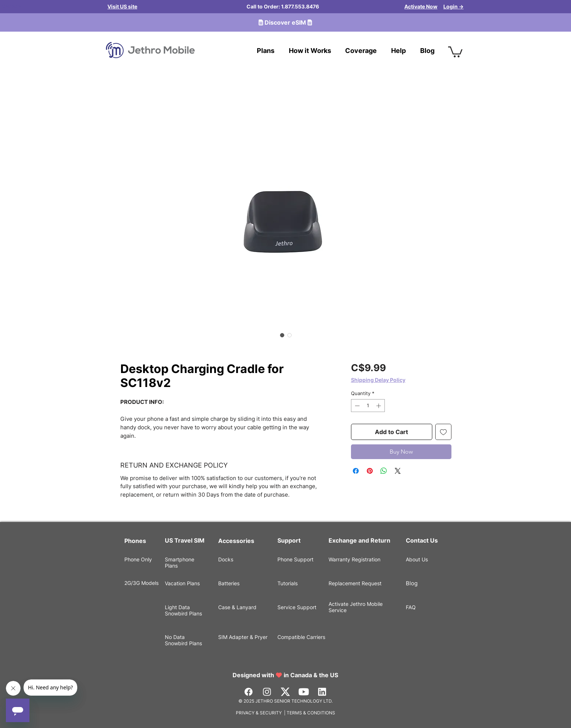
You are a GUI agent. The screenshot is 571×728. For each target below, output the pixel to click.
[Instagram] (267, 692)
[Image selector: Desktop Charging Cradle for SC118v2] (282, 335)
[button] (455, 51)
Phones (135, 541)
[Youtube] (304, 692)
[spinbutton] (368, 406)
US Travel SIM (185, 540)
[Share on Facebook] (356, 471)
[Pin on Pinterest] (370, 471)
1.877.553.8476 (300, 6)
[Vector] (285, 692)
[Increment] (379, 406)
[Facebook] (249, 692)
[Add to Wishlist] (443, 432)
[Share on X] (398, 471)
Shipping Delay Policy (378, 380)
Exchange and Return (359, 540)
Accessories (236, 541)
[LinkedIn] (322, 692)
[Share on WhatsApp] (384, 471)
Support (289, 540)
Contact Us (422, 540)
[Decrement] (357, 406)
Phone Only (138, 559)
